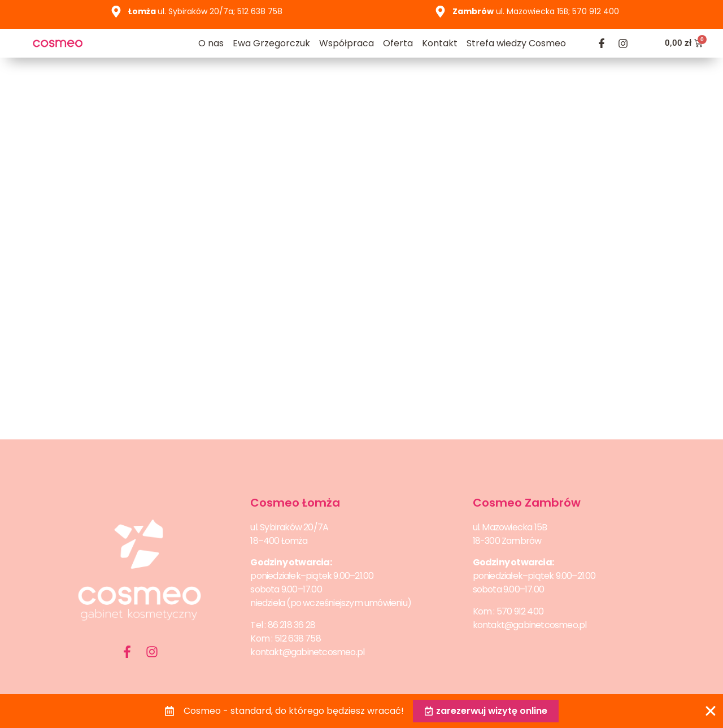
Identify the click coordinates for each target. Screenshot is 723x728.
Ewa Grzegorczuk (271, 43)
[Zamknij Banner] (711, 711)
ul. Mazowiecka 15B (510, 527)
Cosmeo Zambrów (527, 503)
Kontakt (440, 43)
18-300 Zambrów (507, 541)
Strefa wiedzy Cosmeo (516, 43)
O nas (211, 43)
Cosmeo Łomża (295, 503)
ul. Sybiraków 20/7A (289, 527)
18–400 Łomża (278, 541)
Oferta (398, 43)
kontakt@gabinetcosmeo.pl (307, 652)
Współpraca (347, 43)
